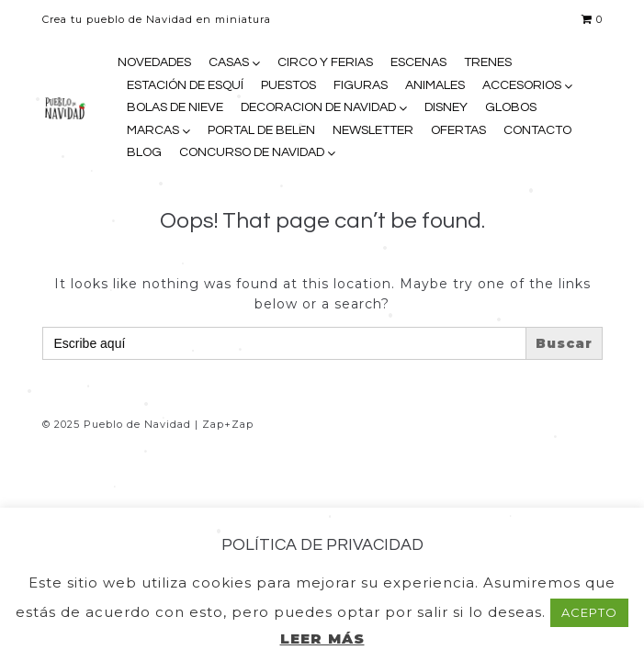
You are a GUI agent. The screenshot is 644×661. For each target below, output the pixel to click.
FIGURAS (361, 85)
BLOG (144, 152)
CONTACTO (537, 130)
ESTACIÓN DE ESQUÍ (185, 85)
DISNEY (446, 107)
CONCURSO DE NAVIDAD (252, 152)
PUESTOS (288, 85)
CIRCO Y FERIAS (325, 62)
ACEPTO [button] (589, 612)
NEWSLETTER (373, 130)
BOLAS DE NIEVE (175, 107)
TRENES (488, 62)
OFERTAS (458, 130)
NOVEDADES (154, 62)
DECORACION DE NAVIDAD (318, 107)
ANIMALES (435, 85)
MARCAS (153, 130)
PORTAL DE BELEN (261, 130)
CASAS (229, 62)
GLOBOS (511, 107)
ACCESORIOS (522, 85)
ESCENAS (418, 62)
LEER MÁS (322, 639)
